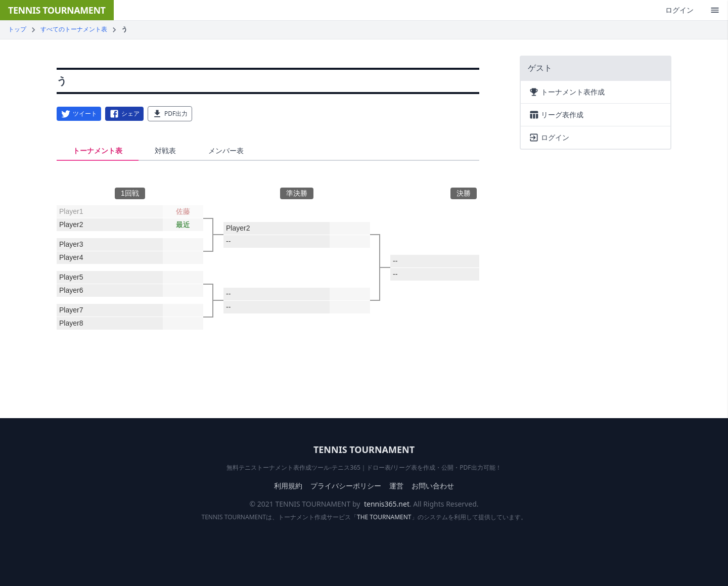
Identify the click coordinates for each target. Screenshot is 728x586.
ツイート (79, 114)
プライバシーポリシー (346, 486)
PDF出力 (170, 114)
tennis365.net (387, 504)
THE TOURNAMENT (384, 517)
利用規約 (288, 486)
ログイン (679, 10)
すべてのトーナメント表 (74, 29)
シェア (124, 114)
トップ (17, 29)
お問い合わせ (433, 486)
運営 (396, 486)
